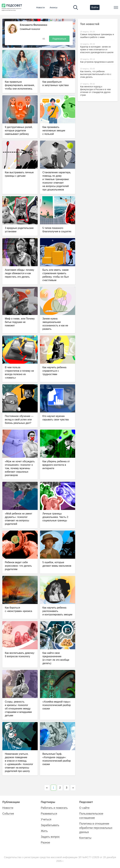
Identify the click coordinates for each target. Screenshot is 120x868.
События (8, 814)
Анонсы (54, 7)
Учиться (46, 819)
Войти (95, 7)
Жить (44, 831)
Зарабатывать (50, 825)
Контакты (85, 838)
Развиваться (49, 814)
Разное (45, 843)
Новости (40, 7)
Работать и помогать (54, 808)
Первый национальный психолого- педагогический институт (12, 9)
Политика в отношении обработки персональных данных (96, 828)
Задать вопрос (50, 837)
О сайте (84, 808)
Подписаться (59, 39)
